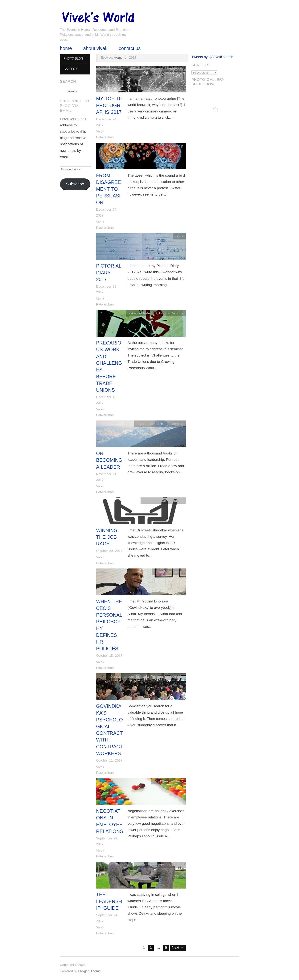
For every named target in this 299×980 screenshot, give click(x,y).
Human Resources (151, 424)
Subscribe (75, 184)
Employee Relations (168, 781)
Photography (174, 69)
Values (178, 572)
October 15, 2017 (109, 656)
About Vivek (95, 48)
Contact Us (130, 48)
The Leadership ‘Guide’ (109, 901)
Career (148, 501)
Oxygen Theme (89, 971)
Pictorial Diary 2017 (109, 273)
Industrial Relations (143, 313)
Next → (178, 947)
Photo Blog (73, 59)
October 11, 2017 (109, 760)
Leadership (175, 146)
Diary (179, 236)
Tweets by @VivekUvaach (212, 57)
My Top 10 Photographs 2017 (109, 105)
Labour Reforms (171, 313)
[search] (72, 92)
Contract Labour (122, 677)
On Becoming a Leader (109, 460)
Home (66, 48)
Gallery (70, 69)
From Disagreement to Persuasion (109, 189)
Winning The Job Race (107, 537)
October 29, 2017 (109, 551)
